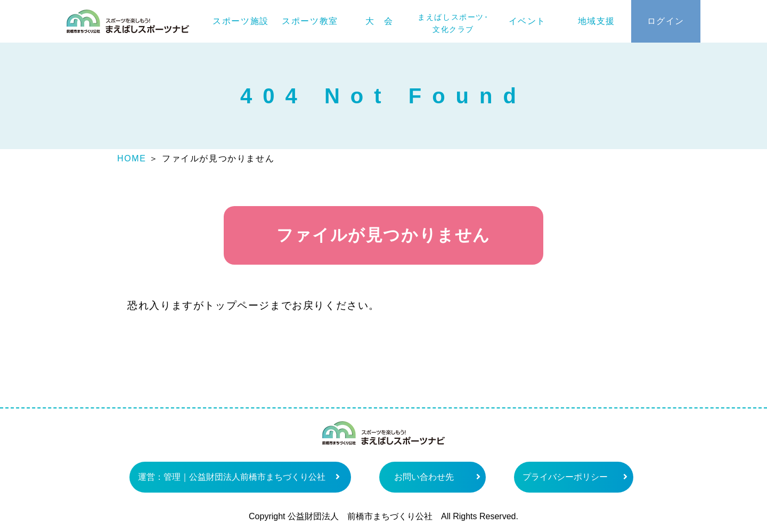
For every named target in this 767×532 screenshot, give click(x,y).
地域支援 (597, 21)
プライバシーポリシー (565, 477)
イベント (527, 21)
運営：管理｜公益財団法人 (232, 477)
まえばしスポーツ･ (453, 23)
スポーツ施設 (241, 21)
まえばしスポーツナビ (128, 21)
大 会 (380, 21)
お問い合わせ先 (424, 477)
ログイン (666, 21)
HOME (132, 158)
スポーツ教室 (310, 21)
